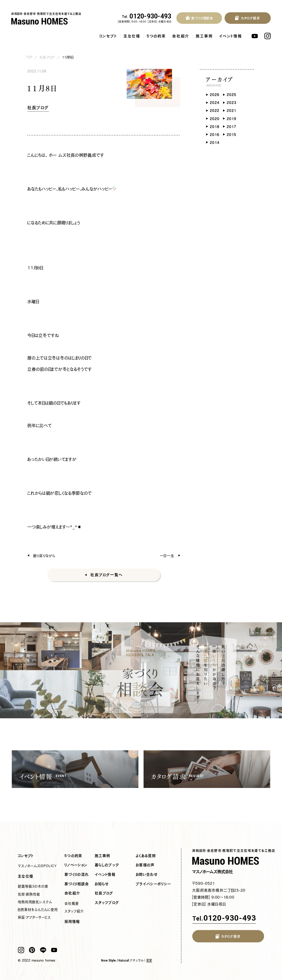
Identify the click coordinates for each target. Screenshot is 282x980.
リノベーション (76, 865)
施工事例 (204, 36)
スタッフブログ (107, 903)
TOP (29, 57)
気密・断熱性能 (29, 894)
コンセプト (108, 36)
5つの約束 (156, 36)
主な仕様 (132, 36)
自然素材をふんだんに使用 (38, 910)
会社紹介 (181, 36)
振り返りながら (44, 556)
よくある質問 (146, 856)
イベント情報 (231, 36)
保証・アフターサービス (34, 917)
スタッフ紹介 (74, 911)
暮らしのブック (107, 865)
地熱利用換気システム (35, 902)
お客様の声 (145, 865)
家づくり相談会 (77, 884)
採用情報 (72, 922)
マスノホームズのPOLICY (37, 866)
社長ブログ (47, 57)
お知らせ (102, 884)
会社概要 (72, 903)
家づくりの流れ (77, 874)
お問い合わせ (147, 874)
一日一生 (167, 556)
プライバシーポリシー (153, 884)
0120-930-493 (147, 16)
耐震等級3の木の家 (33, 886)
